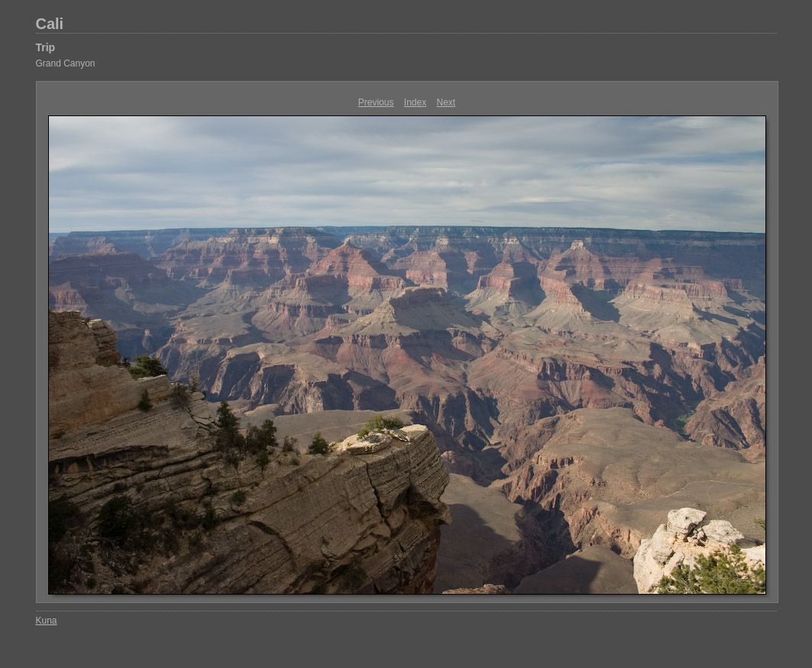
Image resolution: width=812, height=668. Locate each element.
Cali (50, 24)
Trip (46, 47)
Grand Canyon (66, 63)
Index (415, 102)
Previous (376, 102)
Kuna (47, 621)
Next (446, 102)
